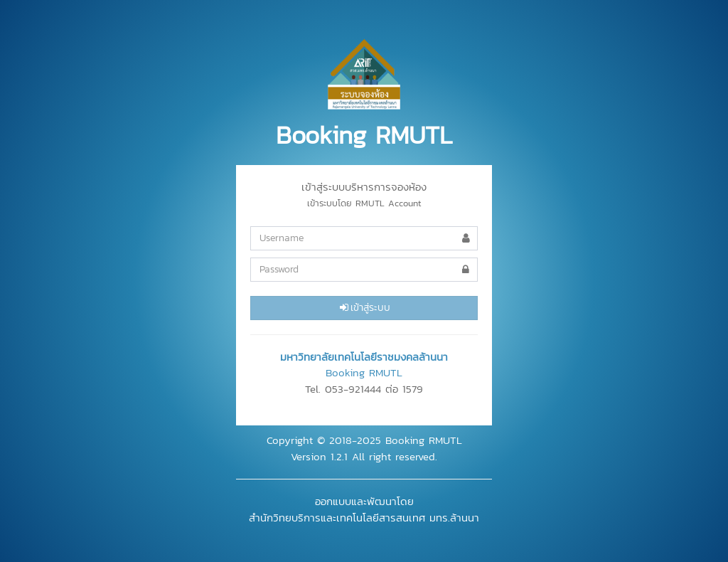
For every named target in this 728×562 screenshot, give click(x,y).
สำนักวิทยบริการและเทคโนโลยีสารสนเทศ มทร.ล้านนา (364, 518)
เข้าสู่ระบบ (364, 308)
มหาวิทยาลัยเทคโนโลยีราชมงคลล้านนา (364, 357)
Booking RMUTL (364, 372)
